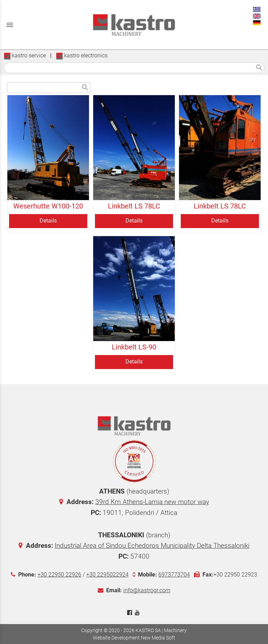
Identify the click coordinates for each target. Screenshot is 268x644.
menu (10, 25)
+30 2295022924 (107, 575)
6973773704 (174, 575)
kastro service (25, 55)
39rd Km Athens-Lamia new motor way (152, 502)
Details (48, 221)
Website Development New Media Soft (134, 638)
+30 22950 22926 (59, 575)
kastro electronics (82, 55)
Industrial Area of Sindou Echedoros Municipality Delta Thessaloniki (152, 546)
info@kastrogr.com (147, 590)
